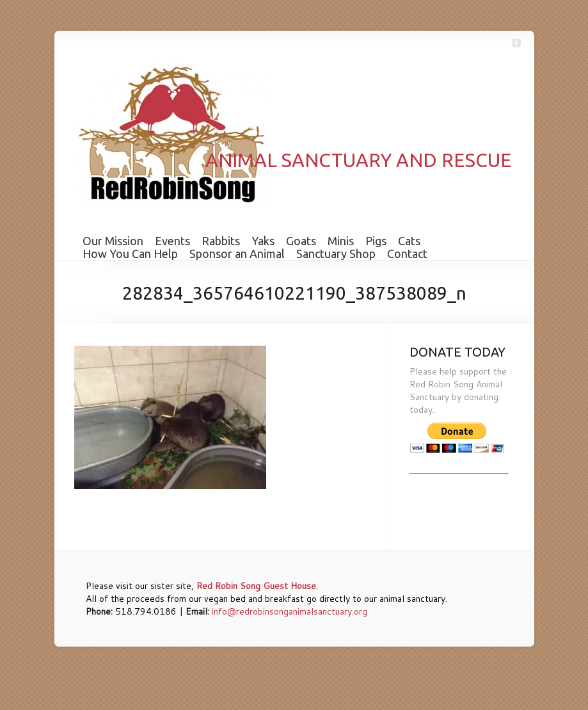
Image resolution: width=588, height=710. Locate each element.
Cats (409, 241)
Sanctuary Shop (336, 254)
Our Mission (113, 241)
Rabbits (221, 241)
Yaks (263, 241)
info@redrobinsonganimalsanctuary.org (290, 611)
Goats (301, 241)
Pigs (376, 241)
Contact (407, 254)
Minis (341, 241)
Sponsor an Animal (237, 254)
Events (172, 241)
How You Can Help (130, 254)
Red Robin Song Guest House (256, 586)
